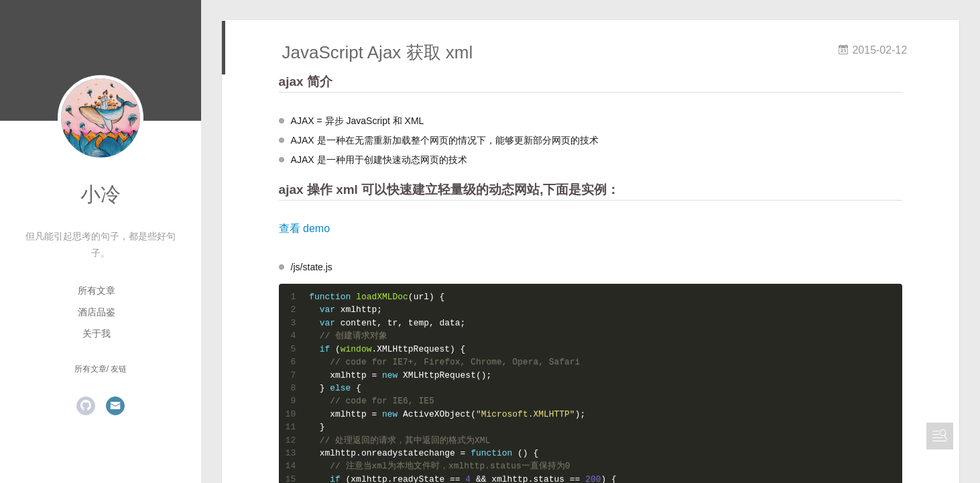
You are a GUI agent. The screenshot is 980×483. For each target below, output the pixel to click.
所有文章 (97, 290)
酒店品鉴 (97, 312)
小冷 (101, 194)
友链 (119, 369)
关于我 (97, 333)
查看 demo (304, 228)
